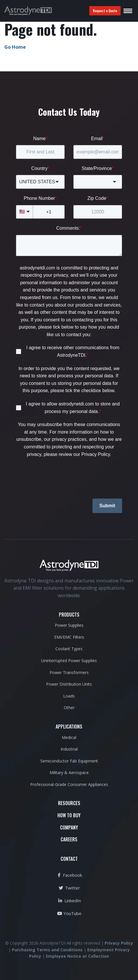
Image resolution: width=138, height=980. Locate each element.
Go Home (15, 47)
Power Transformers (69, 672)
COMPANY (69, 827)
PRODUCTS (69, 615)
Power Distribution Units (69, 684)
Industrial (69, 749)
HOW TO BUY (69, 815)
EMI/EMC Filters (69, 637)
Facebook (69, 875)
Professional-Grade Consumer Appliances (69, 784)
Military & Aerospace (69, 772)
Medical (69, 737)
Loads (69, 696)
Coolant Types (69, 649)
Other (69, 708)
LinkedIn (69, 901)
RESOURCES (69, 803)
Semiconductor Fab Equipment (69, 761)
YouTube (69, 913)
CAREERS (69, 839)
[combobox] (40, 182)
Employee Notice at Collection (77, 956)
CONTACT (69, 859)
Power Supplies (69, 625)
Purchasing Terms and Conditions (47, 950)
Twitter (69, 888)
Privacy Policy (119, 943)
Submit (107, 506)
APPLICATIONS (69, 727)
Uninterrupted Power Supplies (69, 661)
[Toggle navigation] (128, 11)
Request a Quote (105, 11)
